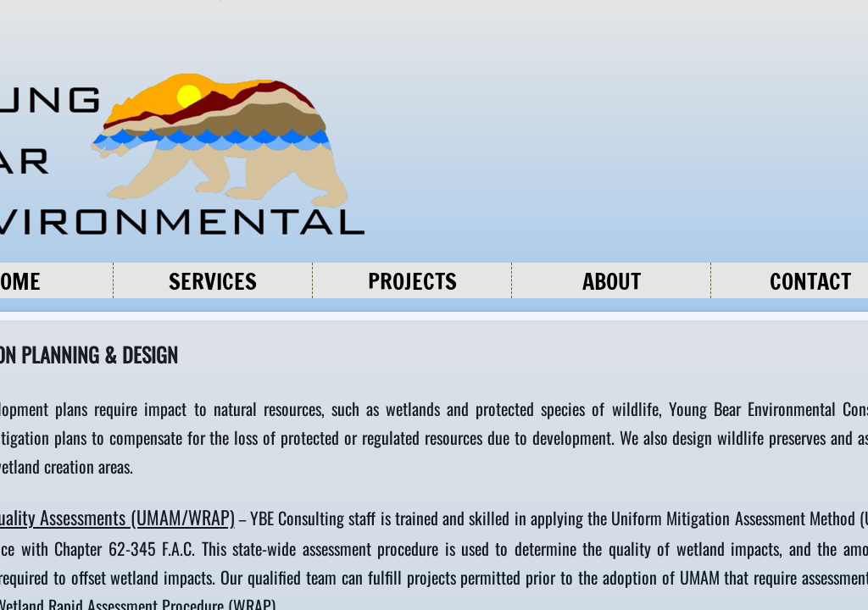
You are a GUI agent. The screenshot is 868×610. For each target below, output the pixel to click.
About (612, 282)
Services (213, 282)
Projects (412, 282)
